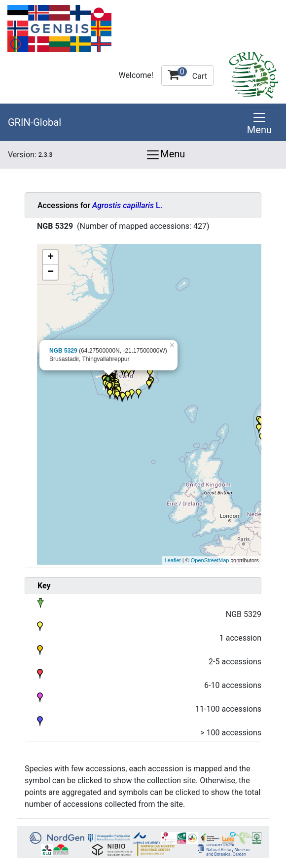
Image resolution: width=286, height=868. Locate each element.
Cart (187, 74)
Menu (165, 155)
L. (127, 205)
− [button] (51, 272)
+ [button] (51, 257)
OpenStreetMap (210, 560)
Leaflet (173, 560)
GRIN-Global (35, 122)
